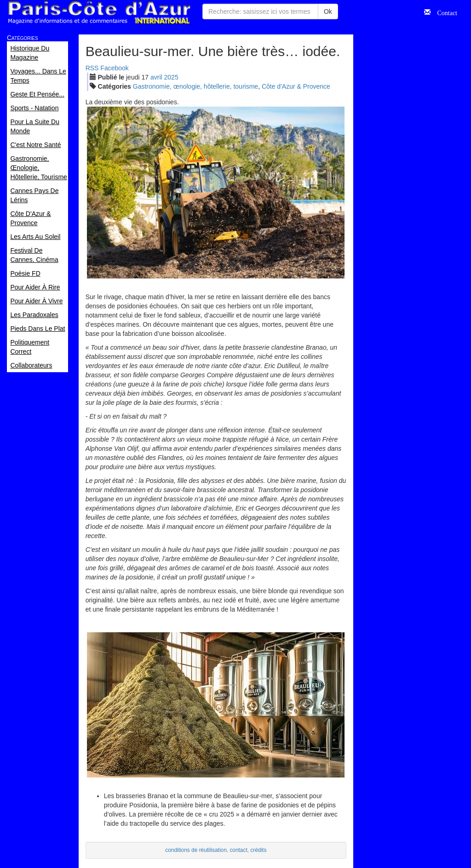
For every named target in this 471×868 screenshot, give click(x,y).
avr (156, 77)
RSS (92, 68)
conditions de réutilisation (196, 850)
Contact (444, 12)
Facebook (114, 68)
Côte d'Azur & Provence (296, 86)
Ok (328, 11)
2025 (171, 77)
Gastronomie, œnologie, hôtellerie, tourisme (195, 86)
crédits (258, 850)
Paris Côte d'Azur (99, 13)
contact (238, 850)
